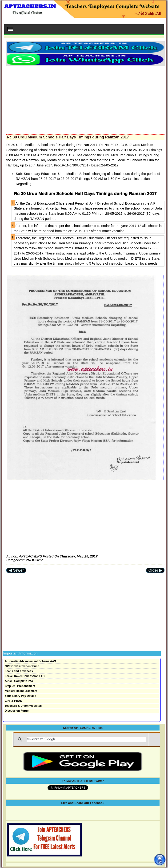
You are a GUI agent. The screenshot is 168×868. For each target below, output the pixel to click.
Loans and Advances (19, 671)
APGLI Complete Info (19, 681)
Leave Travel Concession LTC (25, 676)
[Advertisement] (85, 99)
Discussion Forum (17, 711)
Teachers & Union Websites (23, 706)
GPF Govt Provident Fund (22, 666)
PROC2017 (34, 560)
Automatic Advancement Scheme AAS (30, 661)
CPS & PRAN (13, 701)
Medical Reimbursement (21, 691)
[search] (86, 739)
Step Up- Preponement (20, 686)
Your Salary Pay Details (20, 696)
